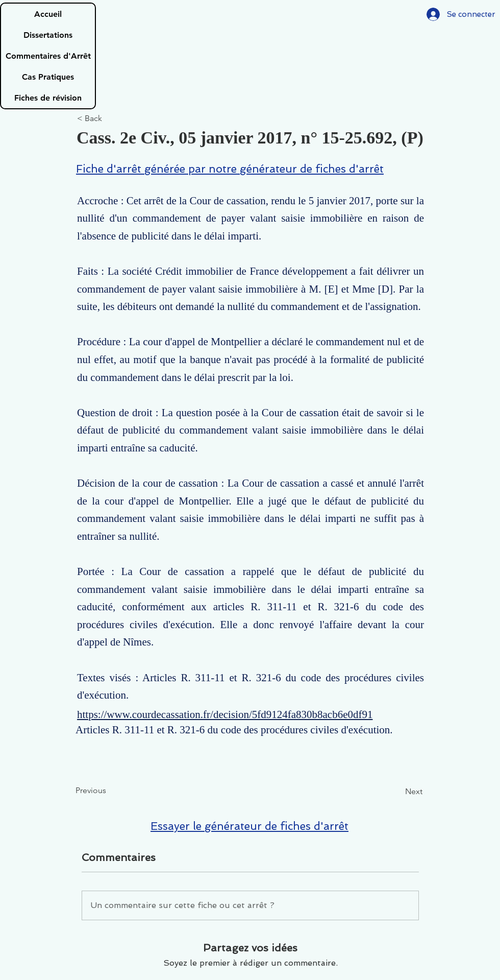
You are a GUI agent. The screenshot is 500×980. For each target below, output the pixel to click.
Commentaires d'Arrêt (48, 56)
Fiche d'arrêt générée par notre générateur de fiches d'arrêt (230, 169)
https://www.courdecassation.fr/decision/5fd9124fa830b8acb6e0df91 (225, 714)
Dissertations (48, 35)
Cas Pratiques (48, 77)
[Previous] (109, 791)
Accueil (48, 14)
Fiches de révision (48, 98)
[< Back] (111, 119)
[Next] (397, 792)
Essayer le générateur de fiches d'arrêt (249, 826)
